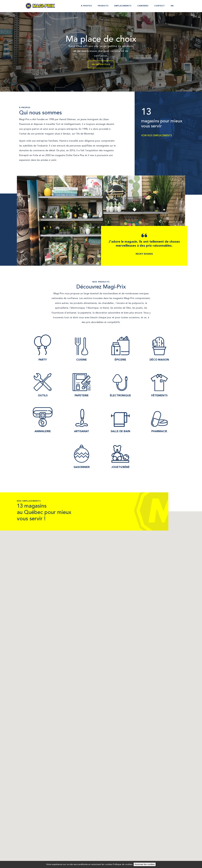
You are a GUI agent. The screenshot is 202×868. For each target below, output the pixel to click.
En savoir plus (101, 64)
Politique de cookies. (123, 864)
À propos (86, 6)
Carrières (143, 6)
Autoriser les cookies (145, 864)
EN (172, 6)
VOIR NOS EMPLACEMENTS (157, 136)
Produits (103, 6)
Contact (160, 6)
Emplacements (123, 6)
